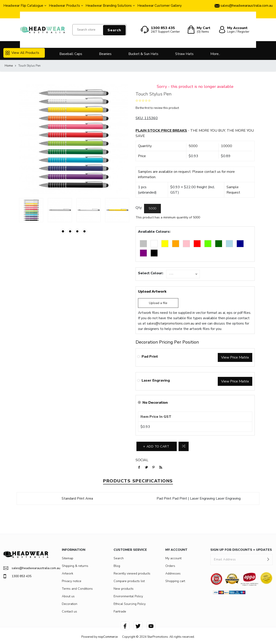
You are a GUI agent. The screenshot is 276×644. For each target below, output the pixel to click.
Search (114, 30)
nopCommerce (108, 637)
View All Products (22, 53)
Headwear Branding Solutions (109, 6)
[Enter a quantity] (152, 209)
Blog (117, 566)
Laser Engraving (156, 380)
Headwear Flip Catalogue (23, 6)
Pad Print (150, 357)
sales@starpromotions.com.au (170, 323)
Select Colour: (151, 273)
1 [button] (63, 231)
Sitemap (68, 558)
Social (142, 460)
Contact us (69, 611)
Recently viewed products (132, 573)
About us (68, 596)
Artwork (68, 573)
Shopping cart (175, 581)
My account (173, 558)
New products (124, 589)
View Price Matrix (235, 357)
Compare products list (129, 581)
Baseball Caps (71, 54)
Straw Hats (184, 54)
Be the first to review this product (157, 108)
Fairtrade (120, 611)
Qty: (139, 208)
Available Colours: (154, 232)
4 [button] (84, 231)
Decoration (70, 604)
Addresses (173, 573)
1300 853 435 (17, 576)
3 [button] (77, 231)
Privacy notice (72, 581)
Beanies (105, 54)
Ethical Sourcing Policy (130, 604)
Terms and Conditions (77, 589)
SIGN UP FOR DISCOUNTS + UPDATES (241, 550)
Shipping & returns (75, 566)
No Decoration (155, 403)
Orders (170, 566)
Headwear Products (64, 6)
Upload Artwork (152, 291)
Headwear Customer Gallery (160, 6)
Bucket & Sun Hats (143, 54)
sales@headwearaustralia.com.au (26, 568)
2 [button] (70, 231)
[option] (31, 210)
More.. (215, 54)
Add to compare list (184, 446)
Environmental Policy (128, 596)
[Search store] (99, 30)
